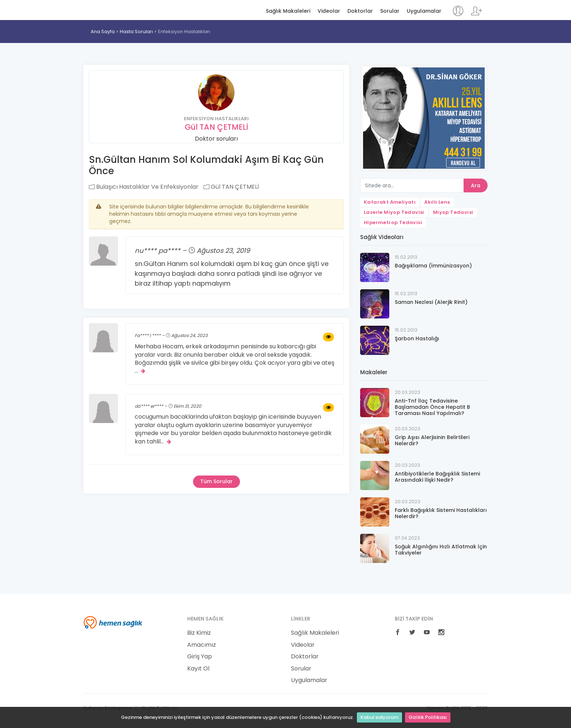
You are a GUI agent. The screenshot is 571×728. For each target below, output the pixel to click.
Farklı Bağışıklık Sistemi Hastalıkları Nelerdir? (441, 513)
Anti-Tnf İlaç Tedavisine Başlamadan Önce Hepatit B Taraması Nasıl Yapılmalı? (432, 407)
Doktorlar (360, 11)
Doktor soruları (216, 139)
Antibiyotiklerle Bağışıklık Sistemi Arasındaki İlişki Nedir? (437, 477)
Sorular (390, 11)
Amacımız (202, 645)
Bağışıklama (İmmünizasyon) (433, 266)
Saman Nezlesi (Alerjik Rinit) (431, 302)
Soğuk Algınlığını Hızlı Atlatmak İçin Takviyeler (441, 550)
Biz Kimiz (199, 633)
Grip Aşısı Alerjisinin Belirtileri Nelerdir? (432, 440)
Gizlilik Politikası (428, 717)
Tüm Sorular (216, 481)
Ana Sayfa (103, 32)
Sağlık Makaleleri (288, 11)
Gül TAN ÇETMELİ (216, 127)
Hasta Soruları (136, 32)
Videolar (329, 11)
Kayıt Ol (198, 669)
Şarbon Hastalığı (417, 338)
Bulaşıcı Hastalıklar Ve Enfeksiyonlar (144, 187)
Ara (476, 185)
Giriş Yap (200, 657)
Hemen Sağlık (113, 9)
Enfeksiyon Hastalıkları (184, 32)
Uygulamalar (424, 11)
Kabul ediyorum (379, 717)
